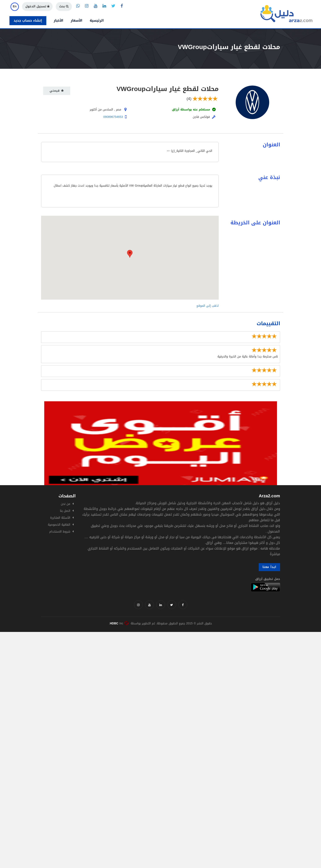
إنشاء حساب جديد (28, 20)
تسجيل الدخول (37, 6)
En (15, 6)
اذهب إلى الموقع (208, 306)
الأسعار (77, 20)
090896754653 (113, 117)
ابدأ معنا (269, 567)
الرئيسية (97, 20)
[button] (130, 254)
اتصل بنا (65, 511)
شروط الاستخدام (60, 532)
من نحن (66, 504)
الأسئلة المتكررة (60, 518)
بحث (64, 6)
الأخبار (58, 20)
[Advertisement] (126, 661)
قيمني (57, 91)
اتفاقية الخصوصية (59, 525)
